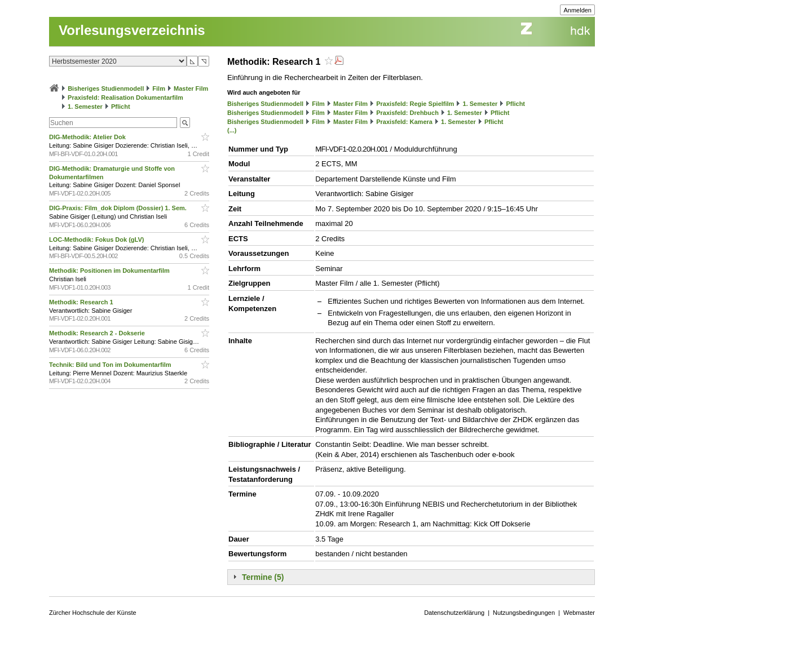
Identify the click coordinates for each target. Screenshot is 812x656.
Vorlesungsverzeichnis (132, 30)
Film (159, 88)
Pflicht (121, 107)
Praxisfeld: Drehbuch (407, 113)
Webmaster (579, 613)
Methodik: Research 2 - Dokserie (98, 333)
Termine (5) (263, 577)
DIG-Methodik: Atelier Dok (88, 137)
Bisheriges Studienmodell (106, 88)
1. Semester (85, 107)
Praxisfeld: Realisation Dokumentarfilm (125, 97)
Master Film (191, 88)
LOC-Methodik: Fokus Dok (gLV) (98, 240)
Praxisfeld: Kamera (404, 122)
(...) (232, 130)
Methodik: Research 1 (82, 302)
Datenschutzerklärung (454, 613)
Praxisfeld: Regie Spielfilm (415, 104)
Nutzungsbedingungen (524, 613)
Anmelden (577, 10)
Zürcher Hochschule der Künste (93, 613)
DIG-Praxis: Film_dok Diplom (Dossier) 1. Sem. (119, 208)
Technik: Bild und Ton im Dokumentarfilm (111, 365)
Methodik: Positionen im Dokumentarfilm (110, 271)
